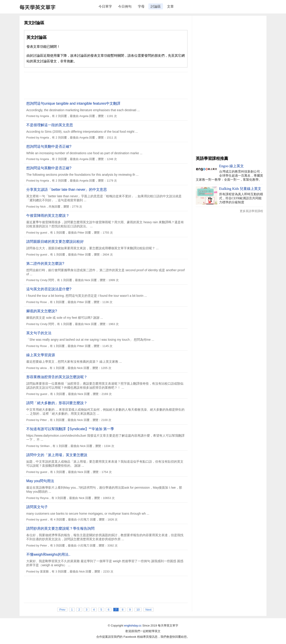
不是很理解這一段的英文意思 (50, 125)
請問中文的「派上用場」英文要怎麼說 (57, 455)
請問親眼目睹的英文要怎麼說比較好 (55, 242)
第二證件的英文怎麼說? (45, 263)
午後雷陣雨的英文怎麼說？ (48, 216)
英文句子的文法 (39, 333)
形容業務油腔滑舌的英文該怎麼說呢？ (57, 377)
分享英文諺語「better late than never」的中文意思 (67, 190)
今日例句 (125, 6)
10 (138, 610)
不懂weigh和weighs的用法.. (48, 554)
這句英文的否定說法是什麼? (49, 289)
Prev (62, 610)
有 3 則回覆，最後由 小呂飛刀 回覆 (73, 545)
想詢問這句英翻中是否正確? (49, 146)
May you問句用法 (40, 481)
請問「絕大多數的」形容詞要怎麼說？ (57, 403)
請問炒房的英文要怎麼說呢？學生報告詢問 (60, 528)
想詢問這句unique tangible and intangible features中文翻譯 (73, 103)
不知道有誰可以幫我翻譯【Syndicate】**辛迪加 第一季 (70, 429)
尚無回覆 (55, 207)
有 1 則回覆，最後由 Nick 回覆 (77, 280)
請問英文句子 (37, 507)
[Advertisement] (106, 86)
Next (148, 610)
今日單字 (105, 6)
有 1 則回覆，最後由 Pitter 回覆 (70, 233)
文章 (170, 6)
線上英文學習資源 (41, 355)
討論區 (156, 6)
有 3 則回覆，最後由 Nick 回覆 (71, 498)
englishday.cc (133, 626)
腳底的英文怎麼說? (42, 311)
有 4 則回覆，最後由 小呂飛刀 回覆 (73, 519)
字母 (141, 6)
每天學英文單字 (38, 7)
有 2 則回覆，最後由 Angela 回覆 (73, 116)
